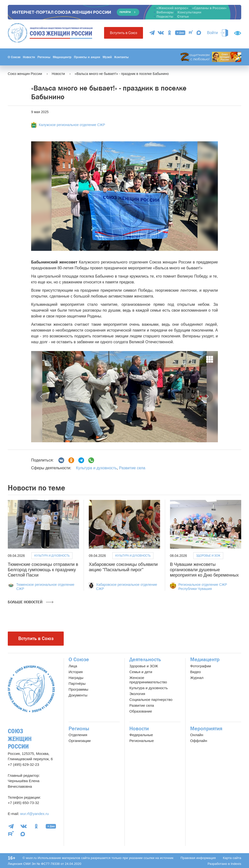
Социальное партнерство (151, 700)
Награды (76, 678)
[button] (42, 397)
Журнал (197, 678)
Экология (137, 694)
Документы (78, 695)
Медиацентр (62, 57)
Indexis (236, 864)
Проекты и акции (87, 57)
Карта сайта (232, 858)
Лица (73, 666)
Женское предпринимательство (148, 680)
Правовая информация (198, 858)
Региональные (142, 741)
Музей (107, 57)
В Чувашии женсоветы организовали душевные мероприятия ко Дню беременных (204, 570)
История (76, 672)
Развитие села (132, 468)
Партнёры (77, 683)
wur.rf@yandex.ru (35, 814)
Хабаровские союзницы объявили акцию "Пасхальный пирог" (123, 567)
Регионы (44, 57)
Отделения (78, 735)
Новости (29, 57)
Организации (80, 741)
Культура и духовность (96, 468)
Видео (196, 672)
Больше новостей (31, 602)
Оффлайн (199, 741)
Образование (141, 711)
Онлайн (197, 735)
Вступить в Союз (124, 33)
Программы (78, 689)
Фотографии (201, 666)
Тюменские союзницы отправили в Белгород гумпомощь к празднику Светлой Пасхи (43, 570)
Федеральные (141, 735)
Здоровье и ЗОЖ (208, 556)
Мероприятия (206, 729)
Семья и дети (141, 672)
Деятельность (145, 660)
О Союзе (14, 57)
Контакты (121, 57)
